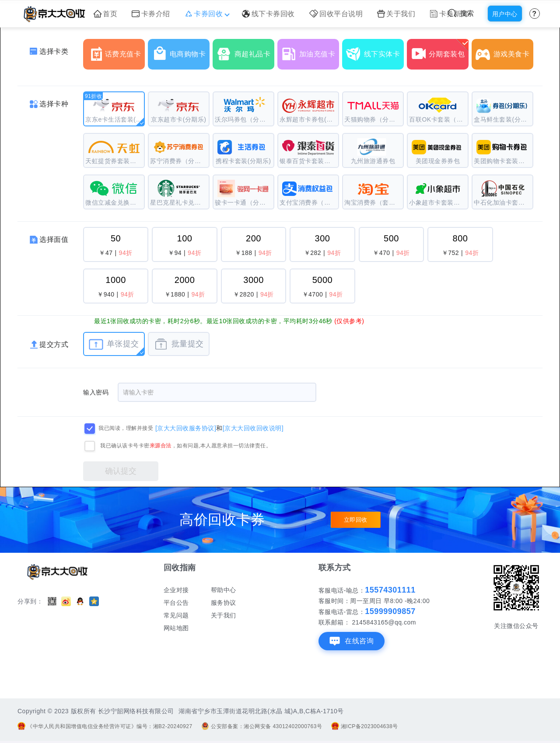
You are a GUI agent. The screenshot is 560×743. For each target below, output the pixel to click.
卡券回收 (206, 14)
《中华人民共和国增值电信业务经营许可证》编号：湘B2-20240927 (105, 726)
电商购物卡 (181, 51)
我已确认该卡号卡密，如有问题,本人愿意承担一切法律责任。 (186, 446)
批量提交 (179, 344)
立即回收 (356, 520)
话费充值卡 (116, 51)
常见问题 (176, 615)
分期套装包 (440, 51)
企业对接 (176, 590)
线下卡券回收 (268, 14)
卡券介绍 (151, 14)
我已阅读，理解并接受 (126, 428)
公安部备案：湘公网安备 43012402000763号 (262, 726)
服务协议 (224, 603)
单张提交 (114, 344)
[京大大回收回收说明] (253, 428)
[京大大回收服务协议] (186, 428)
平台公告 (176, 603)
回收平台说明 (336, 14)
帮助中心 (224, 590)
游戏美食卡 (504, 51)
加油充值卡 (310, 51)
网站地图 (176, 628)
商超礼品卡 (245, 51)
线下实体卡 (375, 51)
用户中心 (505, 14)
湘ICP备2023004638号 (365, 726)
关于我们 (396, 14)
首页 (106, 14)
